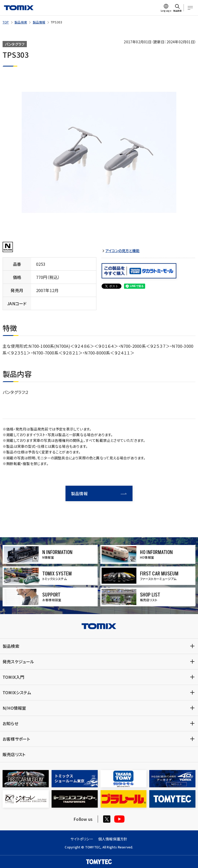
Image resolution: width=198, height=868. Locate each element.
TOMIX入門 (13, 677)
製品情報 (39, 22)
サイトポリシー (82, 839)
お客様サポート (16, 739)
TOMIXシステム (17, 692)
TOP (6, 22)
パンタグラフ (15, 44)
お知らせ (10, 723)
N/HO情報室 (14, 708)
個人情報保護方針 (113, 839)
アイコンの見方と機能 (122, 251)
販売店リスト (14, 754)
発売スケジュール (18, 662)
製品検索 (21, 22)
